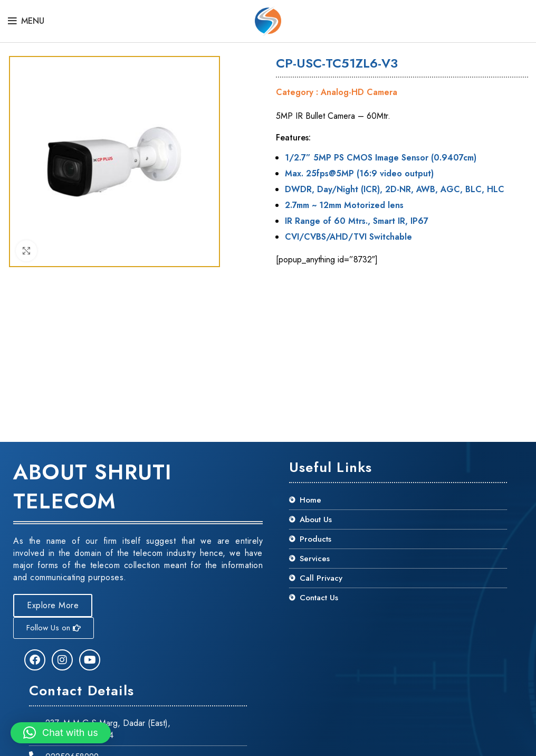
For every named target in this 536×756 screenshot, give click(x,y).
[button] (61, 733)
